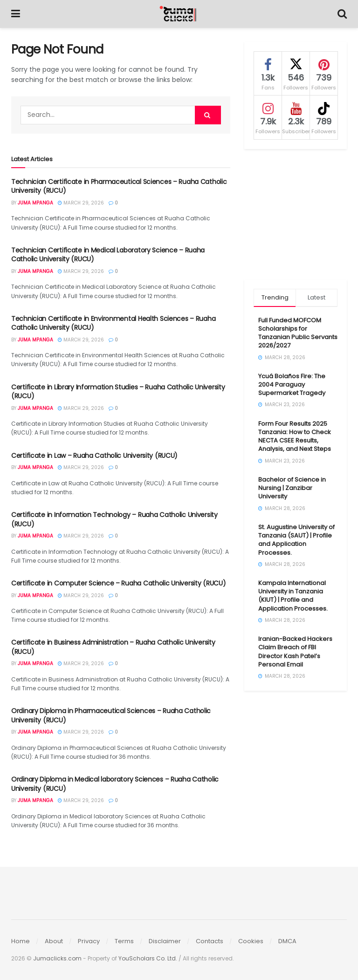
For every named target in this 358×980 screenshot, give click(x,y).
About (54, 941)
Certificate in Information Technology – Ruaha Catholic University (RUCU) (114, 519)
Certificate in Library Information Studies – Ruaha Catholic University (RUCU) (118, 392)
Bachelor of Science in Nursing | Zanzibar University (292, 488)
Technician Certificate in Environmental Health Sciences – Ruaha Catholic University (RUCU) (113, 323)
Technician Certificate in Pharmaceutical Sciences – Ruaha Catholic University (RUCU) (119, 186)
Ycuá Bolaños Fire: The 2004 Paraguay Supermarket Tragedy (292, 385)
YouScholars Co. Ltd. (148, 958)
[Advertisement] (296, 214)
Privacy (89, 941)
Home (21, 941)
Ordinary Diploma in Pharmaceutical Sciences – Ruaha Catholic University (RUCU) (111, 715)
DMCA (287, 941)
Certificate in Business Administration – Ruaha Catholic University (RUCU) (113, 647)
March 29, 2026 (81, 203)
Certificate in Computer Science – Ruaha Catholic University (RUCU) (119, 583)
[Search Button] (342, 14)
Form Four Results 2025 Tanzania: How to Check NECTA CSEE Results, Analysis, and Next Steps (295, 436)
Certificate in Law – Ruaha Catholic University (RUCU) (94, 456)
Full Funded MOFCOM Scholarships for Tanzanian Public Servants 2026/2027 (298, 333)
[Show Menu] (16, 14)
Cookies (251, 941)
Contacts (210, 941)
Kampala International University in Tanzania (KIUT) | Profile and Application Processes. (293, 596)
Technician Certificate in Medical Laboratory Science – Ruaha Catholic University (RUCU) (108, 255)
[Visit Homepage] (179, 14)
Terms (124, 941)
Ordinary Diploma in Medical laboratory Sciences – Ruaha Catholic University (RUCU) (115, 784)
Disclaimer (165, 941)
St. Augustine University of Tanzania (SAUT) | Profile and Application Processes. (296, 540)
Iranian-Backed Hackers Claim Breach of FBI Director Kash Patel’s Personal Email (295, 652)
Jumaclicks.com (57, 958)
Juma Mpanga (35, 203)
